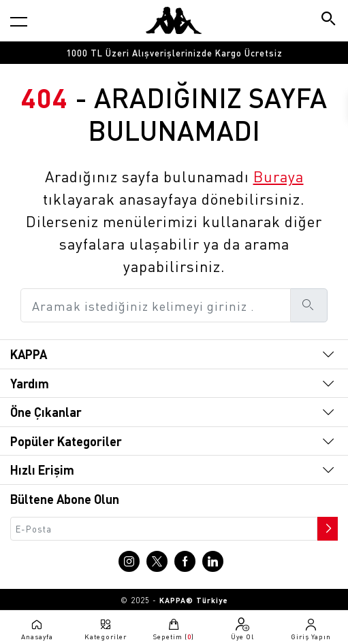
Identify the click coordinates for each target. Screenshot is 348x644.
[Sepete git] (174, 629)
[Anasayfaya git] (174, 20)
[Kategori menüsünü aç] (19, 21)
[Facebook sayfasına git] (185, 561)
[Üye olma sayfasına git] (243, 629)
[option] (174, 53)
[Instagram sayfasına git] (129, 561)
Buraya (279, 176)
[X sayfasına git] (157, 561)
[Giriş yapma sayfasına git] (311, 629)
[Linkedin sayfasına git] (213, 561)
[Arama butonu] (329, 20)
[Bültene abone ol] (326, 525)
